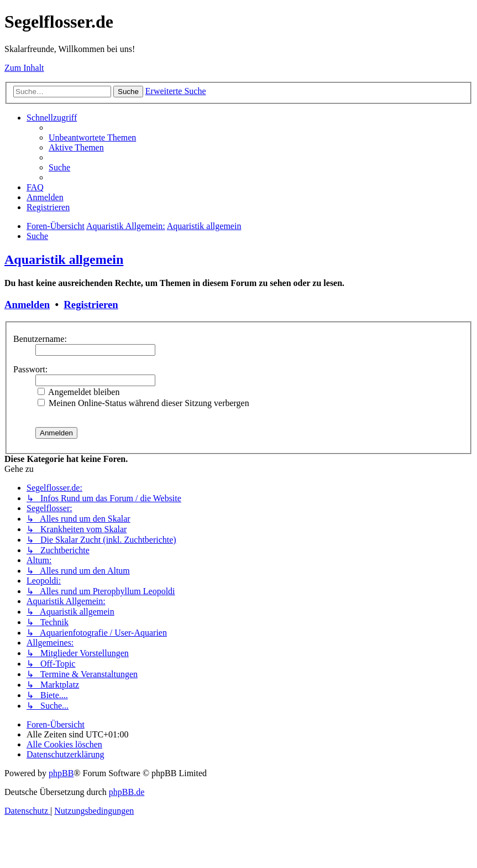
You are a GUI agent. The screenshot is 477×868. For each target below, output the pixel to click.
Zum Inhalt (24, 68)
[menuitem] (92, 137)
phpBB (61, 773)
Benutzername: (40, 339)
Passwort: (30, 369)
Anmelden (27, 305)
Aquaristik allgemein (64, 259)
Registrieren (91, 305)
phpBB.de (127, 792)
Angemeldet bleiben (78, 392)
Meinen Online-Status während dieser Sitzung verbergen (143, 403)
